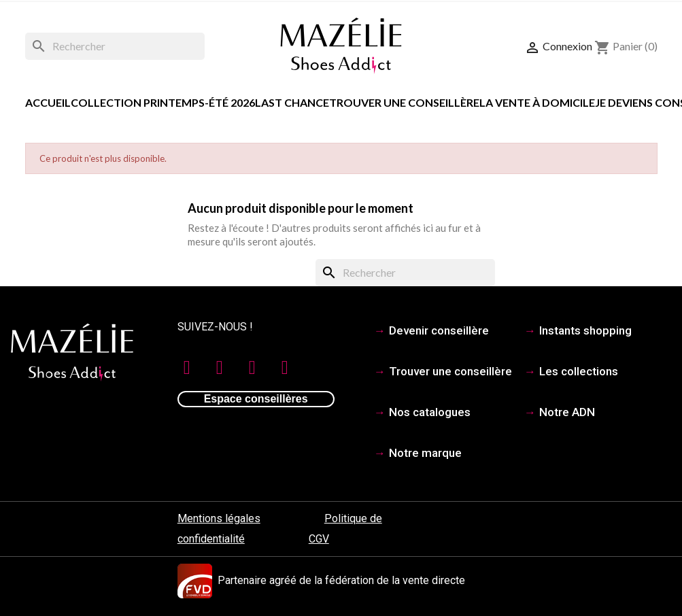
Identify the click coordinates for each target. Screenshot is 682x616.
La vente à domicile (537, 102)
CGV (319, 539)
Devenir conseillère (439, 330)
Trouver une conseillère (404, 102)
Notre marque (425, 453)
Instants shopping (585, 330)
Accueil (48, 102)
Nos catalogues (430, 412)
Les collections (579, 371)
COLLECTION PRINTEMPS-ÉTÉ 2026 (163, 102)
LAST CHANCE (292, 102)
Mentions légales (219, 518)
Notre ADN (567, 412)
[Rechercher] (115, 46)
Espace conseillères (256, 399)
